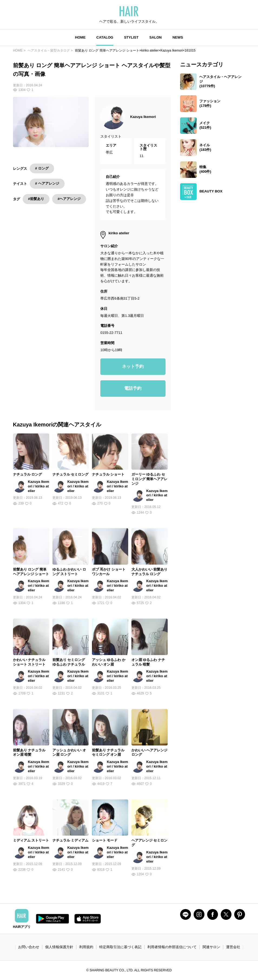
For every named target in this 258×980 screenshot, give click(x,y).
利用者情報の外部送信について (172, 947)
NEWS (178, 37)
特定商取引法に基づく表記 (120, 947)
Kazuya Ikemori (143, 117)
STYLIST (131, 37)
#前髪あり (36, 199)
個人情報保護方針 (59, 947)
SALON (156, 37)
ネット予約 (133, 366)
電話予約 (133, 388)
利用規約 (86, 947)
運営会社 (233, 947)
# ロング (42, 168)
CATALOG (105, 37)
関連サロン (211, 947)
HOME (80, 37)
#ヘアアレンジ (69, 199)
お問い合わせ (29, 947)
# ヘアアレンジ (47, 183)
